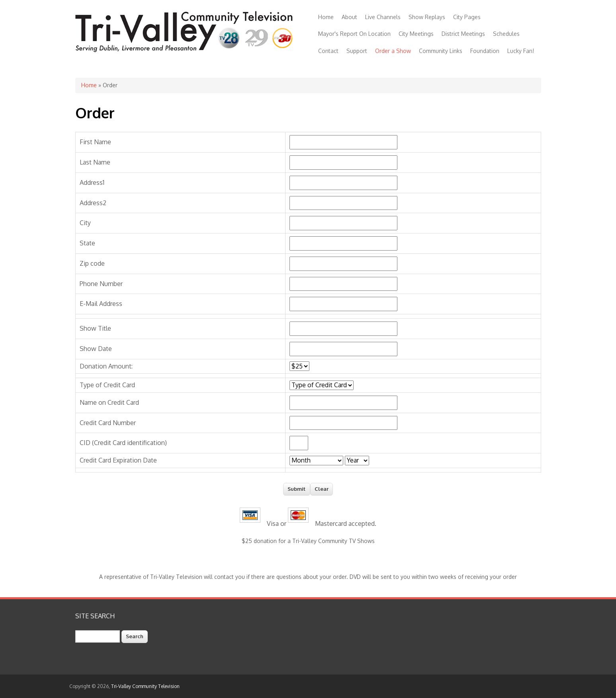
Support (357, 51)
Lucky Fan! (521, 51)
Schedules (506, 34)
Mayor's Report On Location (354, 34)
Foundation (485, 51)
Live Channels (383, 17)
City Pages (467, 17)
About (349, 17)
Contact (328, 51)
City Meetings (416, 34)
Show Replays (427, 17)
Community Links (441, 51)
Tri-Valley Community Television (145, 686)
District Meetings (463, 34)
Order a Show (393, 51)
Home (326, 17)
